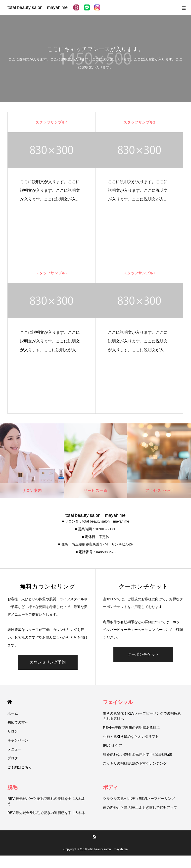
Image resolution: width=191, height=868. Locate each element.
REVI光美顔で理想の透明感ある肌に (131, 728)
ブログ (13, 758)
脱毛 (12, 787)
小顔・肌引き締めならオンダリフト (131, 736)
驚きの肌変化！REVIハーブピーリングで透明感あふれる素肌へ (142, 716)
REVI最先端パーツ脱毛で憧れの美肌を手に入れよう (46, 801)
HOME (10, 702)
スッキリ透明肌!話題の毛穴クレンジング (135, 763)
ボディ (110, 787)
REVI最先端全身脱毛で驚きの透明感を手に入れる (46, 813)
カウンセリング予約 (48, 662)
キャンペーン (18, 740)
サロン (13, 731)
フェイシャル (118, 702)
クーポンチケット (143, 654)
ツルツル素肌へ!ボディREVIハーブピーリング (139, 799)
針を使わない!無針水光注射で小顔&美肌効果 (138, 754)
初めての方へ (18, 722)
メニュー (14, 749)
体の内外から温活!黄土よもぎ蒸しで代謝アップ (140, 807)
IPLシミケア (113, 745)
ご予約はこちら (20, 767)
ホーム (13, 713)
